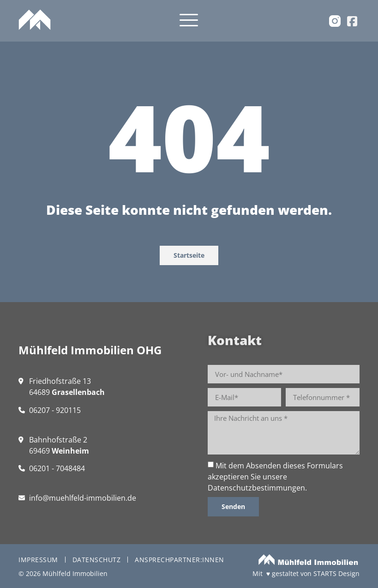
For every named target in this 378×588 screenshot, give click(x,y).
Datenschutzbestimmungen (256, 488)
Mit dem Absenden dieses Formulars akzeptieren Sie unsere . (275, 477)
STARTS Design (336, 573)
